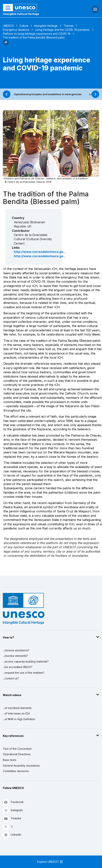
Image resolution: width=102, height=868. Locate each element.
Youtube (12, 818)
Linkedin (12, 835)
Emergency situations (16, 30)
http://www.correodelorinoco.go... (40, 252)
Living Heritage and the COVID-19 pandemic (62, 30)
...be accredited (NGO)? (18, 667)
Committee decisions (16, 771)
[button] (6, 44)
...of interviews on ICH (16, 713)
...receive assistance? (16, 650)
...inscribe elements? (15, 656)
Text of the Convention (17, 749)
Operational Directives (17, 754)
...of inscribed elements (17, 708)
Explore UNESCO (50, 862)
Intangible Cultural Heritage (21, 14)
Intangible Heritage (46, 26)
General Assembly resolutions (21, 766)
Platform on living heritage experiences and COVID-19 (37, 34)
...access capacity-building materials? (26, 661)
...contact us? (11, 678)
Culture (24, 26)
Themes (69, 26)
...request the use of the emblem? (24, 673)
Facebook (13, 802)
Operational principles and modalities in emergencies (48, 94)
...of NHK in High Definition (19, 719)
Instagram (13, 810)
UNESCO (8, 26)
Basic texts (10, 760)
